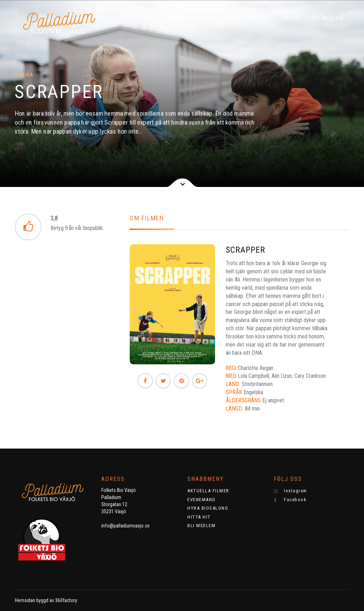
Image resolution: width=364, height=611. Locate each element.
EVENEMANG (199, 18)
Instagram (290, 491)
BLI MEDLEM (328, 18)
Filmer (124, 18)
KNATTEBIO (158, 18)
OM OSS (292, 18)
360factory (66, 600)
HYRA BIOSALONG (248, 18)
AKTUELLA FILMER (208, 491)
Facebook (290, 500)
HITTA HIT (199, 517)
